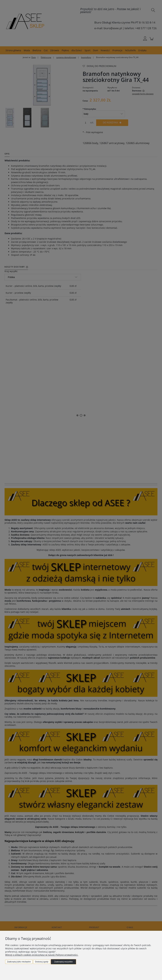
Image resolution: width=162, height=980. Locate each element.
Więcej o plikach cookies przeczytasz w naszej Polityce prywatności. (42, 955)
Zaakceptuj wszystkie (63, 962)
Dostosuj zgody (42, 962)
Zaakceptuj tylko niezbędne (19, 962)
